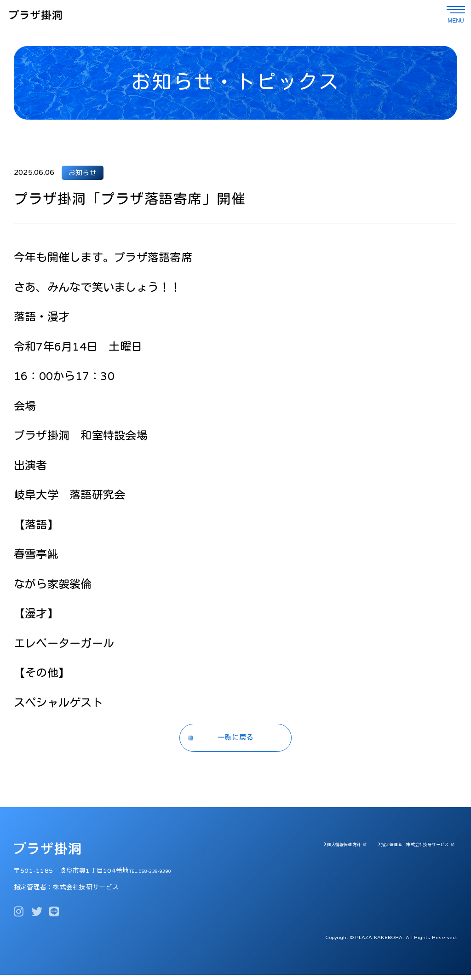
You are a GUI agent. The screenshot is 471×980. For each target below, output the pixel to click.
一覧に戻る (236, 740)
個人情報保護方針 (316, 849)
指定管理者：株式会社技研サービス (405, 849)
